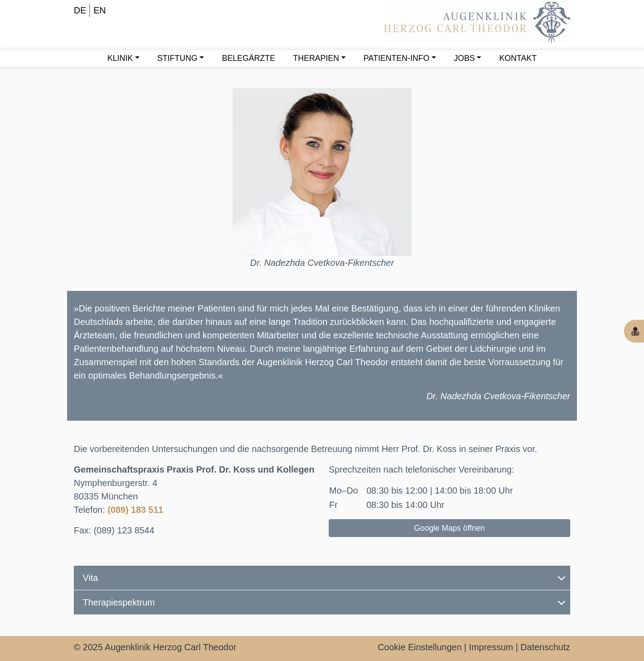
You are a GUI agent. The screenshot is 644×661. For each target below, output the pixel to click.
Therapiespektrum (324, 602)
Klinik (120, 58)
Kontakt (518, 58)
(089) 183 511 (136, 510)
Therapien (316, 58)
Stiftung (178, 58)
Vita (324, 578)
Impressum (491, 647)
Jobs (464, 58)
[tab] (322, 578)
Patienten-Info (396, 58)
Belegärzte (248, 58)
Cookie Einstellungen (419, 647)
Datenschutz (545, 647)
